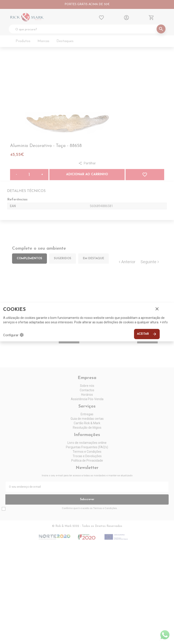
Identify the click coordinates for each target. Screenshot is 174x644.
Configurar (14, 335)
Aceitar (147, 334)
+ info (164, 322)
